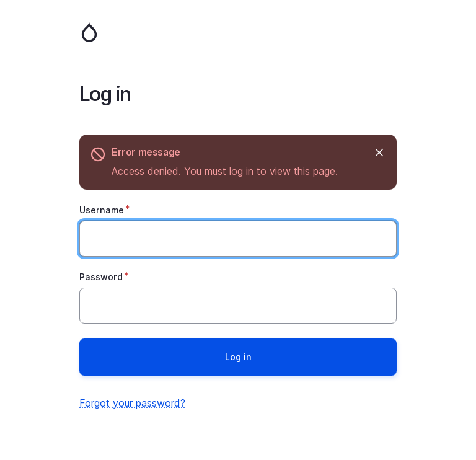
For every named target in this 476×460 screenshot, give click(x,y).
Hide (378, 152)
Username (102, 210)
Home (238, 32)
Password (101, 277)
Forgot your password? (132, 403)
